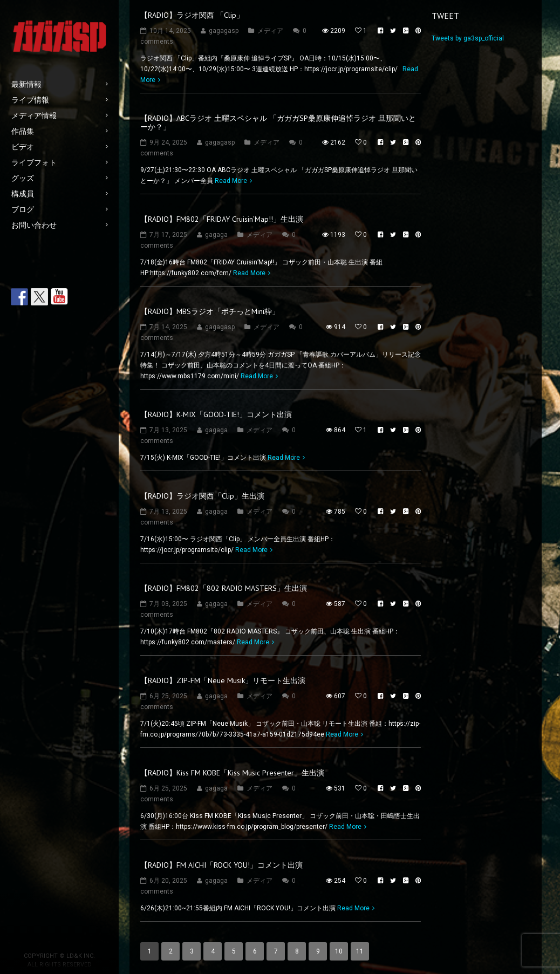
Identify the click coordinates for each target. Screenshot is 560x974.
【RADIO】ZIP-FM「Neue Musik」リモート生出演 (223, 680)
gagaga (216, 235)
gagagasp (224, 31)
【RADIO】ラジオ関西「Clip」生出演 (202, 496)
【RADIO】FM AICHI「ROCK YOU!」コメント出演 (221, 865)
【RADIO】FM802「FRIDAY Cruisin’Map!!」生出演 (222, 219)
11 (360, 951)
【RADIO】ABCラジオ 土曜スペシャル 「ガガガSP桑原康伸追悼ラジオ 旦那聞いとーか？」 (278, 122)
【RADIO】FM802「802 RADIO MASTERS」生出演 (224, 588)
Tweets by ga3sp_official (468, 38)
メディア (270, 31)
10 (339, 951)
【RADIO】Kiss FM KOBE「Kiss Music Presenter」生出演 (232, 773)
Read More (231, 181)
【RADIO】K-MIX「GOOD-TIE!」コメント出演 (216, 414)
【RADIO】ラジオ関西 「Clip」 (192, 15)
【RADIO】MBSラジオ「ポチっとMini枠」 (210, 311)
